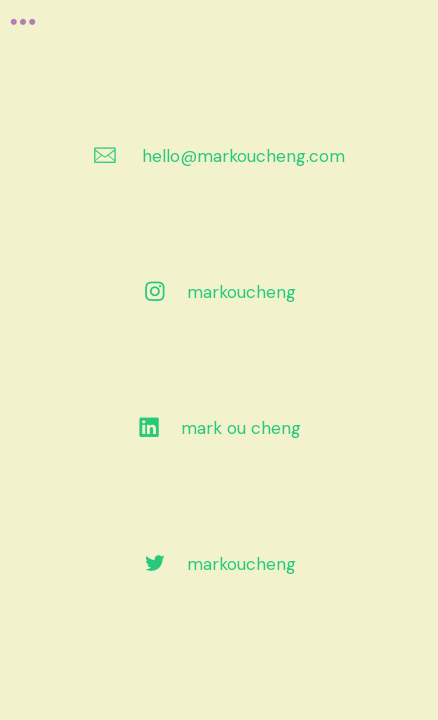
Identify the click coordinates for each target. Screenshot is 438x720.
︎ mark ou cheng (219, 428)
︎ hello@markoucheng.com (219, 156)
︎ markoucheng (219, 292)
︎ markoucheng (219, 564)
